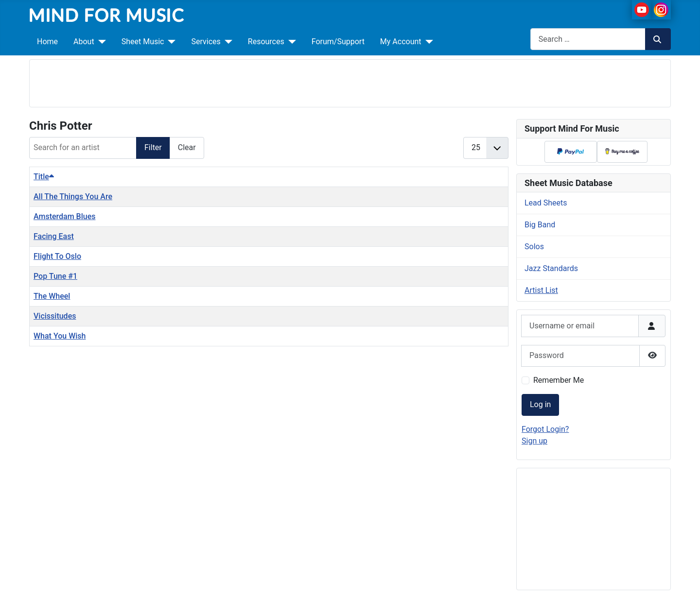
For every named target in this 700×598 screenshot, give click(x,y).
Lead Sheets (546, 203)
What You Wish (60, 336)
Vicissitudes (55, 316)
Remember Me (559, 380)
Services (206, 42)
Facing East (54, 236)
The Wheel (52, 296)
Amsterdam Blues (65, 216)
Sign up (534, 441)
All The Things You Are (73, 196)
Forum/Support (338, 42)
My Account (401, 42)
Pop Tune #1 (55, 276)
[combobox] (588, 39)
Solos (534, 247)
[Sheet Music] (170, 42)
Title (44, 177)
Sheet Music (143, 42)
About (84, 42)
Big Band (540, 225)
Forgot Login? (545, 429)
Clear (187, 147)
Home (47, 42)
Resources (266, 42)
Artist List (541, 290)
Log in (540, 404)
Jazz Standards (551, 268)
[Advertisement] (350, 82)
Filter (153, 147)
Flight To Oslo (57, 256)
